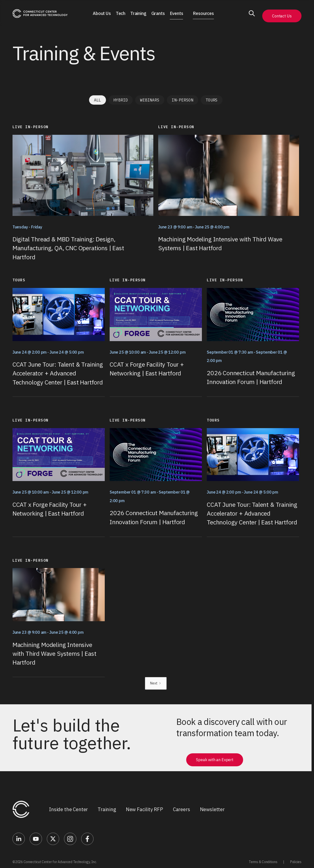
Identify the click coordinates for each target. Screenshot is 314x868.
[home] (40, 14)
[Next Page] (156, 683)
